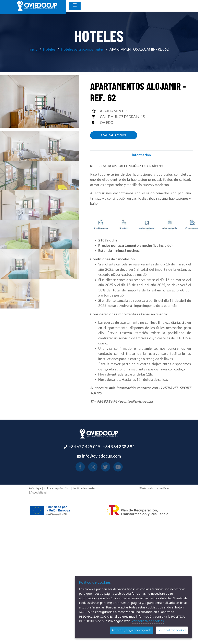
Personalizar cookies (172, 630)
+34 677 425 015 (84, 447)
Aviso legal (35, 488)
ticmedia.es (162, 488)
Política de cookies (84, 488)
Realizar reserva (114, 135)
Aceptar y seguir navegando (132, 630)
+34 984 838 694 (119, 447)
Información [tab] (141, 155)
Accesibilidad (39, 492)
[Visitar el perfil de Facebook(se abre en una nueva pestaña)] (90, 467)
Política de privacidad (57, 488)
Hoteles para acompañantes (82, 49)
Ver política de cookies (148, 621)
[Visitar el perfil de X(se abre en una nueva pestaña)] (102, 467)
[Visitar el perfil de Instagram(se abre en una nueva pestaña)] (96, 467)
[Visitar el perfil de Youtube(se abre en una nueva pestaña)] (108, 467)
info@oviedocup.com (102, 456)
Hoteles (49, 49)
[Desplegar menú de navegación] (75, 6)
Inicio (33, 49)
